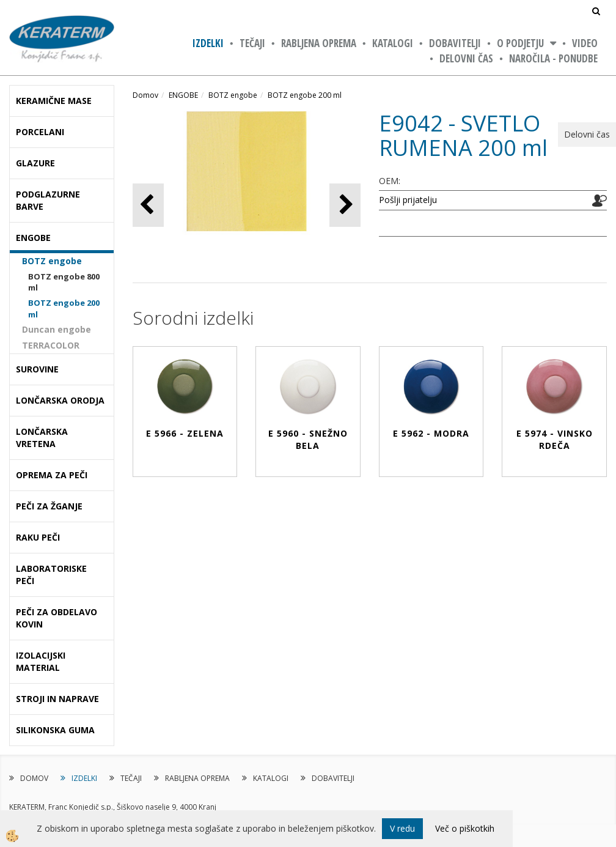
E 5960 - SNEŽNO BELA (308, 439)
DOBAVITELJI (455, 43)
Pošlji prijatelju (408, 200)
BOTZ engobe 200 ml (64, 309)
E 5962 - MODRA (431, 433)
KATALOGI (393, 43)
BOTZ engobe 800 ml (64, 282)
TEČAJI (252, 43)
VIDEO (585, 43)
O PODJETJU (520, 43)
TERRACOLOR (51, 345)
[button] (345, 205)
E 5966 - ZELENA (185, 433)
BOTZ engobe (52, 261)
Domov (145, 95)
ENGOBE (183, 95)
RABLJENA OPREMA (319, 43)
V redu (402, 828)
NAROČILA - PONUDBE (553, 58)
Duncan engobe (57, 329)
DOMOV (34, 778)
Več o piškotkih (465, 828)
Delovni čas (466, 58)
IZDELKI (208, 43)
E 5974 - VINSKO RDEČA (555, 439)
